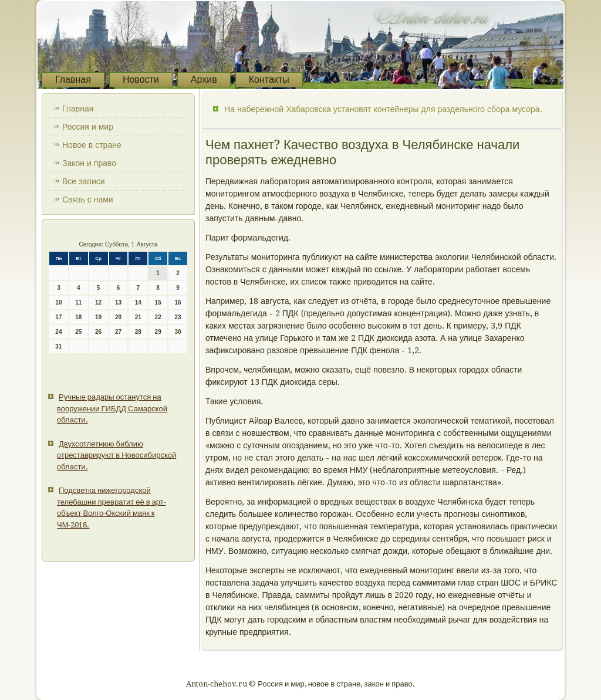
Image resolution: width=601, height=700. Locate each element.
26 (98, 332)
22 (158, 317)
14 (138, 302)
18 (78, 317)
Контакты (269, 80)
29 (158, 332)
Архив (204, 80)
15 (158, 302)
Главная (73, 80)
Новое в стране (92, 145)
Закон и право (89, 163)
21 (138, 317)
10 (58, 302)
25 (78, 332)
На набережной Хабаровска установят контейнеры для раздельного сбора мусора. (383, 109)
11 (78, 302)
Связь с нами (88, 199)
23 (178, 317)
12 (98, 302)
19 (98, 317)
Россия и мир (88, 127)
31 (58, 346)
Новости (141, 80)
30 (178, 332)
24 (58, 332)
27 (118, 332)
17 (58, 317)
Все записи (84, 181)
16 (178, 302)
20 (118, 317)
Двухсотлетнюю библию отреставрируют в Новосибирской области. (117, 455)
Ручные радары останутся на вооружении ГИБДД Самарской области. (112, 408)
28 (138, 332)
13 (118, 302)
